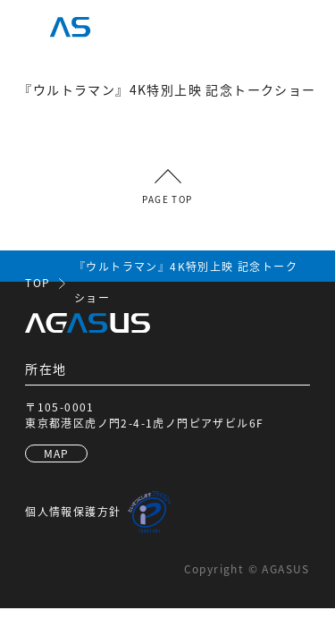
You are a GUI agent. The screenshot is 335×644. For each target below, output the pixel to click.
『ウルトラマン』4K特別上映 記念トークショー (186, 282)
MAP (57, 453)
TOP (38, 282)
